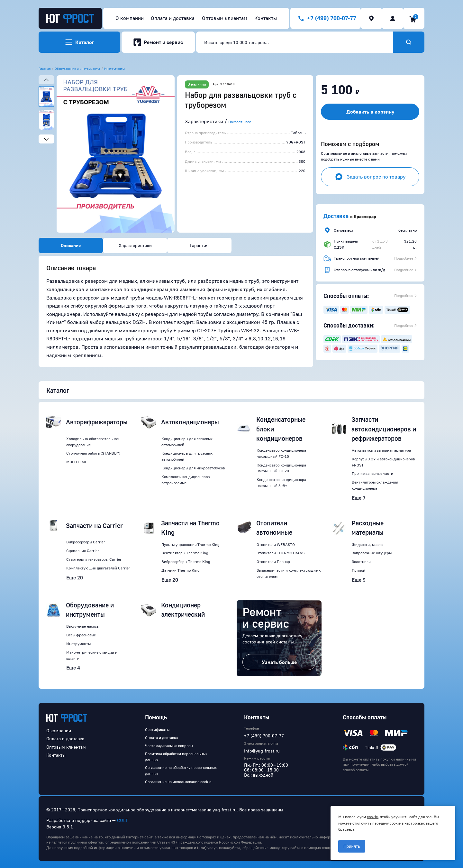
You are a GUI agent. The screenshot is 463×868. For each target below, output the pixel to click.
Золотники (361, 562)
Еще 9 (359, 580)
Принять (352, 846)
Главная (45, 69)
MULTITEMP (77, 462)
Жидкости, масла (367, 545)
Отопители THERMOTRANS (281, 553)
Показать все (240, 122)
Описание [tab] (71, 245)
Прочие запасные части (372, 473)
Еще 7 (359, 498)
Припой (359, 570)
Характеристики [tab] (135, 245)
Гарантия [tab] (199, 245)
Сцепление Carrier (83, 551)
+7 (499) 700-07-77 (264, 736)
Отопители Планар (273, 562)
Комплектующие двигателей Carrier (98, 568)
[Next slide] (46, 139)
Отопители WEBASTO (276, 545)
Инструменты (114, 69)
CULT (123, 820)
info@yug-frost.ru (262, 751)
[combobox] (295, 42)
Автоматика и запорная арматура (381, 450)
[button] (116, 154)
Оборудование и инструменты (77, 69)
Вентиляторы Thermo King (185, 553)
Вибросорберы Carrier (86, 542)
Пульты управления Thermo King (191, 545)
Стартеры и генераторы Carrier (94, 559)
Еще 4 (73, 668)
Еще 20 (75, 577)
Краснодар (365, 216)
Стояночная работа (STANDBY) (93, 453)
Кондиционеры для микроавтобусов (193, 468)
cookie (372, 817)
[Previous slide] (46, 80)
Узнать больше (279, 662)
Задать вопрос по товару (370, 177)
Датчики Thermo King (181, 570)
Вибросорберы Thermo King (186, 562)
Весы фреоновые (81, 635)
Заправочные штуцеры (372, 553)
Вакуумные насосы (83, 626)
